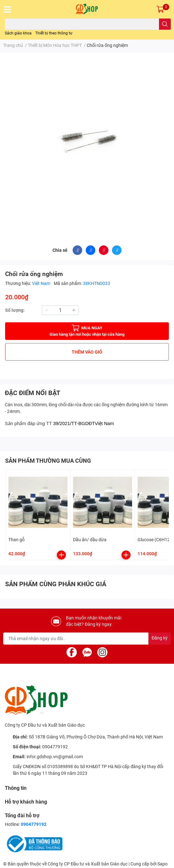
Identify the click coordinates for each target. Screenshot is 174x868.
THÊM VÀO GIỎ (87, 352)
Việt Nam (42, 283)
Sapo (162, 864)
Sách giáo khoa (18, 33)
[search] (165, 24)
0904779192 (55, 747)
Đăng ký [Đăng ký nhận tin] (160, 638)
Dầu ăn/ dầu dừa (90, 540)
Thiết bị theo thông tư (54, 33)
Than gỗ (16, 540)
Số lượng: (15, 310)
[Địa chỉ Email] (87, 639)
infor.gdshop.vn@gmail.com (55, 757)
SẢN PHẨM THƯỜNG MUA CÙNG (48, 461)
